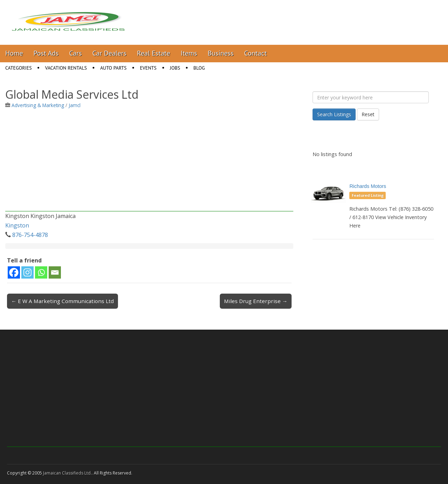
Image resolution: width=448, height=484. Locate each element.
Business (220, 53)
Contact (255, 53)
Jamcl (75, 105)
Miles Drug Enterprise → (256, 301)
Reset (368, 114)
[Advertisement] (149, 162)
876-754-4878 (30, 235)
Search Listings (334, 114)
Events (148, 68)
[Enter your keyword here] (371, 97)
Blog (199, 68)
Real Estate (153, 53)
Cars (76, 53)
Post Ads (46, 53)
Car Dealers (110, 53)
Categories (19, 68)
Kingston (17, 225)
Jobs (175, 68)
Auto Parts (113, 68)
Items (189, 53)
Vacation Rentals (66, 68)
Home (14, 53)
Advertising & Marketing (38, 105)
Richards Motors (368, 186)
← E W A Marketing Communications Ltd (62, 301)
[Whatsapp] (41, 272)
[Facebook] (14, 272)
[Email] (55, 272)
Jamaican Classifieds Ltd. (67, 473)
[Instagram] (27, 272)
